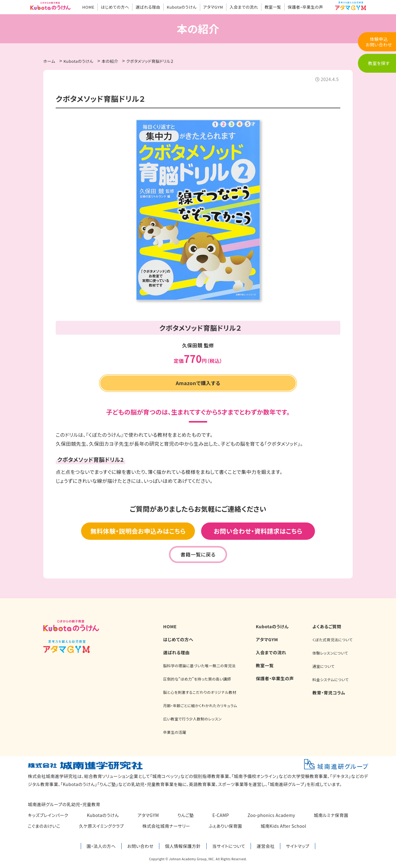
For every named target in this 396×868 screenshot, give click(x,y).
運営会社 (265, 846)
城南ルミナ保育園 (331, 815)
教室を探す (379, 63)
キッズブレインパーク (48, 815)
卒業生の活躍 (174, 732)
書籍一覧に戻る (198, 554)
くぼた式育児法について (333, 640)
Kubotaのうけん (182, 7)
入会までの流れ (244, 7)
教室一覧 (273, 7)
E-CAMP (221, 815)
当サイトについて (229, 846)
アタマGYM (213, 7)
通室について (324, 666)
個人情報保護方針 (183, 846)
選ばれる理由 (148, 7)
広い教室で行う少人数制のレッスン (192, 719)
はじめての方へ (115, 7)
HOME (88, 7)
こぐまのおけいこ (44, 826)
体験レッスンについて (330, 653)
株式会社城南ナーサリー (166, 826)
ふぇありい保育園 (226, 826)
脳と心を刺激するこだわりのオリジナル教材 (200, 692)
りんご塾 (186, 815)
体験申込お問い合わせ (379, 42)
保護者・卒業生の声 (305, 7)
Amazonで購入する (198, 383)
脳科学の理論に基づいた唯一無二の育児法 (199, 666)
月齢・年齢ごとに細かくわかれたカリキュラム (200, 705)
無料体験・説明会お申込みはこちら (138, 531)
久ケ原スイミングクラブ (101, 826)
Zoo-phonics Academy (271, 815)
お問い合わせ (140, 846)
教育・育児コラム (329, 693)
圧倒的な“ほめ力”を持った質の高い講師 (197, 679)
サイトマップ (298, 846)
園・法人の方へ (101, 846)
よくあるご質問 (327, 626)
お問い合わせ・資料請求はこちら (258, 531)
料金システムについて (331, 679)
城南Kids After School (284, 826)
